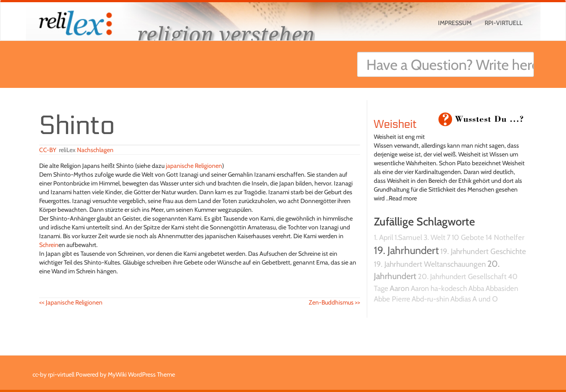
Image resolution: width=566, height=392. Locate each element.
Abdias (461, 299)
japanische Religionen (194, 166)
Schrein (49, 245)
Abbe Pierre (392, 299)
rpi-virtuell (504, 23)
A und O (485, 299)
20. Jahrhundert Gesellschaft (462, 276)
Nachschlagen (95, 150)
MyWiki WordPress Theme (141, 374)
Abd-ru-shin (430, 299)
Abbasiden (502, 288)
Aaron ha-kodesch (439, 288)
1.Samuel (408, 237)
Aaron (400, 288)
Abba (476, 288)
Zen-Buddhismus (334, 302)
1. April (383, 237)
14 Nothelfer (505, 237)
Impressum (455, 23)
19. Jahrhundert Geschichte (483, 251)
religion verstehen (226, 34)
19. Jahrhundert (406, 250)
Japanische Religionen (71, 302)
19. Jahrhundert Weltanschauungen (430, 264)
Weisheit (395, 124)
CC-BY (48, 150)
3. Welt (435, 237)
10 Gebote (468, 237)
